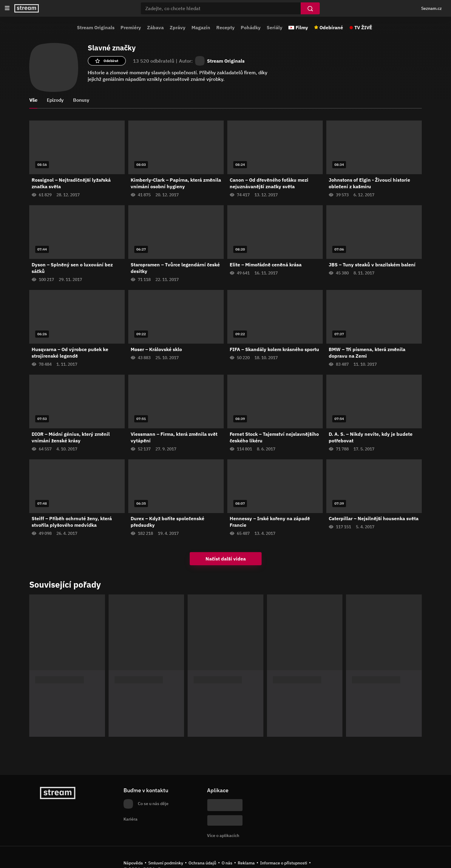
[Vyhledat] (310, 8)
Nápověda (133, 863)
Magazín (201, 27)
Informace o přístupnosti (284, 863)
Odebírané (331, 27)
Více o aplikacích (223, 835)
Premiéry (131, 27)
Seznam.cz (431, 8)
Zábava (155, 27)
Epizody (55, 100)
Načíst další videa (226, 559)
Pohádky (251, 27)
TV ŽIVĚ (363, 27)
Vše (33, 100)
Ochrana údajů (202, 863)
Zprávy (178, 27)
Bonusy (81, 100)
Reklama (246, 863)
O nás (227, 863)
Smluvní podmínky (166, 863)
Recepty (225, 27)
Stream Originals (96, 27)
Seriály (275, 27)
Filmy (302, 27)
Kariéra (130, 819)
